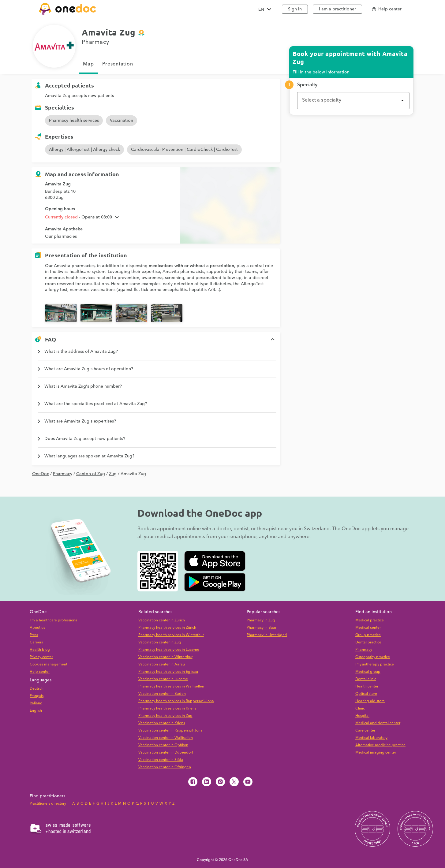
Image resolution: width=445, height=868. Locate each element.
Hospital (362, 716)
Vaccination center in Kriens (162, 723)
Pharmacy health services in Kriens (167, 708)
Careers (36, 642)
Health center (367, 686)
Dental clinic (366, 679)
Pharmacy (63, 474)
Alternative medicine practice (380, 745)
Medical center (368, 628)
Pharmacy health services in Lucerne (169, 650)
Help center (40, 672)
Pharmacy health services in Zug (165, 716)
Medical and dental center (378, 723)
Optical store (366, 694)
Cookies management (49, 664)
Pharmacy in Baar (262, 628)
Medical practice (370, 620)
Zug (113, 474)
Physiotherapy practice (375, 664)
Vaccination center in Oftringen (165, 767)
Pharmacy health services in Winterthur (171, 635)
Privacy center (41, 657)
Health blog (40, 650)
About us (37, 628)
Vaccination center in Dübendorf (166, 753)
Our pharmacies (61, 237)
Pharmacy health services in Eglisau (168, 672)
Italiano (36, 703)
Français (37, 696)
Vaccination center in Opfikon (163, 745)
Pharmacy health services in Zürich (167, 628)
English (36, 711)
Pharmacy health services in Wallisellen (171, 686)
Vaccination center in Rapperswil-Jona (170, 730)
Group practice (368, 635)
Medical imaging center (376, 753)
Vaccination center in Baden (162, 694)
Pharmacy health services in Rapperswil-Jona (176, 701)
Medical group (368, 672)
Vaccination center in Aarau (162, 664)
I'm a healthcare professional (54, 620)
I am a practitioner (337, 9)
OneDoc (41, 474)
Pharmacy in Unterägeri (267, 635)
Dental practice (368, 642)
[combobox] (353, 101)
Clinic (360, 708)
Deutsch (37, 689)
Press (34, 635)
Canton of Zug (91, 474)
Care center (365, 730)
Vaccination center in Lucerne (163, 679)
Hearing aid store (370, 701)
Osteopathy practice (373, 657)
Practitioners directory (48, 804)
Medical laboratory (371, 738)
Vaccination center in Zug (160, 642)
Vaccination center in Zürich (162, 620)
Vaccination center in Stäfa (161, 760)
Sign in (295, 9)
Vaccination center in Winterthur (165, 657)
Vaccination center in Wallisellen (166, 738)
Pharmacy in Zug (261, 620)
